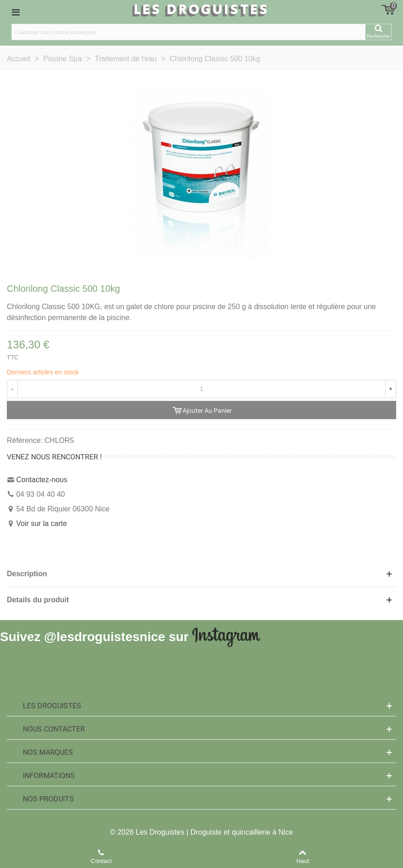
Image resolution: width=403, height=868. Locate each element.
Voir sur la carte (41, 523)
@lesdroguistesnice (104, 636)
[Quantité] (201, 389)
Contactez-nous (42, 480)
